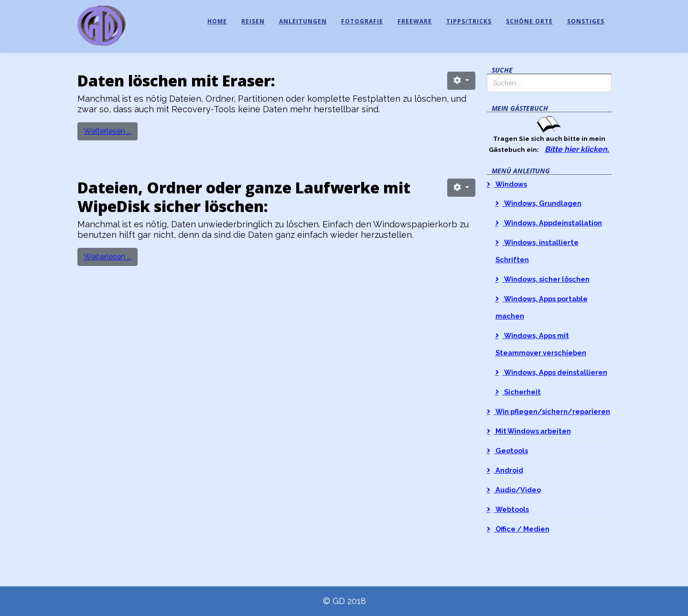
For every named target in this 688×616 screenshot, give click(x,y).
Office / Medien (522, 529)
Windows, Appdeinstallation (552, 223)
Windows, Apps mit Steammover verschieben (541, 344)
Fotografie (362, 21)
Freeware (415, 21)
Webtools (511, 509)
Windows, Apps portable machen (542, 307)
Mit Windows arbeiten (532, 431)
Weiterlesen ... (107, 131)
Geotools (511, 451)
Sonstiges (586, 21)
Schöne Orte (529, 21)
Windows (511, 184)
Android (509, 470)
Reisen (253, 21)
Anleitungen (303, 21)
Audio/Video (517, 490)
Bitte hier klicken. (577, 149)
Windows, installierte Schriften (537, 251)
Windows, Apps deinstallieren (555, 372)
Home (217, 21)
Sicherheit (522, 392)
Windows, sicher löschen (546, 279)
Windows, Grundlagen (542, 203)
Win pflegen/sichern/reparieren (552, 411)
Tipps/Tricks (469, 21)
